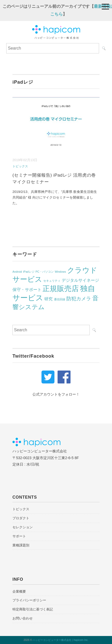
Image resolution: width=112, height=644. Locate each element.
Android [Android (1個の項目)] (17, 272)
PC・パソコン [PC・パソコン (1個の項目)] (45, 272)
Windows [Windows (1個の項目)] (60, 272)
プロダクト (21, 518)
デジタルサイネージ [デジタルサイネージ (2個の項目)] (80, 280)
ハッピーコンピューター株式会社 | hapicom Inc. (61, 640)
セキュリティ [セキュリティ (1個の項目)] (52, 281)
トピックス (20, 166)
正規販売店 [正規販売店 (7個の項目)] (61, 289)
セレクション (23, 527)
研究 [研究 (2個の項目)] (48, 299)
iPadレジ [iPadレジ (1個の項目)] (29, 272)
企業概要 (19, 591)
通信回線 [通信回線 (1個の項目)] (60, 299)
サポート (19, 536)
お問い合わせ (23, 618)
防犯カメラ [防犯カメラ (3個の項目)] (79, 299)
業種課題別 (21, 545)
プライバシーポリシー (29, 600)
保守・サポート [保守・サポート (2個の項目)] (27, 290)
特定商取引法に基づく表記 (33, 609)
